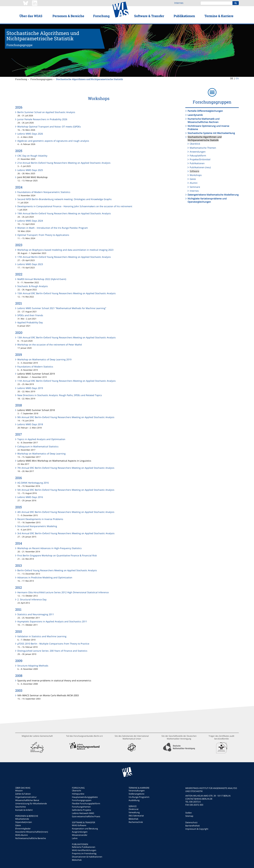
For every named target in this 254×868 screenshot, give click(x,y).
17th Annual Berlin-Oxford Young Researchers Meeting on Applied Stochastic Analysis (64, 257)
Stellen (189, 813)
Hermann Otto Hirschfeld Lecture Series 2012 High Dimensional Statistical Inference (63, 592)
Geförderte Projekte (81, 810)
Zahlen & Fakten (23, 794)
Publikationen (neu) (200, 167)
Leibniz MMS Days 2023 (30, 264)
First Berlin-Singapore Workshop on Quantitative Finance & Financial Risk (57, 555)
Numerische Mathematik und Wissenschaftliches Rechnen (204, 120)
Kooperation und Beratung (85, 829)
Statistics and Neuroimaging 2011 (36, 614)
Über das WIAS (31, 16)
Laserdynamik (195, 115)
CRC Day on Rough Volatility (32, 156)
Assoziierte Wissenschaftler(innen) (32, 832)
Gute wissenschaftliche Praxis (86, 816)
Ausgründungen (80, 832)
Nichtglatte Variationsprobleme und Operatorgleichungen (207, 200)
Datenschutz (191, 822)
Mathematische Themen (203, 148)
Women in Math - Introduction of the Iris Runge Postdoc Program (53, 228)
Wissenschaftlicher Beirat (27, 800)
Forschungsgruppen (41, 79)
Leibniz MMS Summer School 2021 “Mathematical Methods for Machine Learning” (62, 308)
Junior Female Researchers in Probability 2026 (42, 119)
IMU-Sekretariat (136, 816)
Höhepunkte (78, 794)
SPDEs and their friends (30, 315)
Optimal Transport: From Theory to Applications (43, 235)
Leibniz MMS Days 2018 (30, 424)
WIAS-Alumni (21, 835)
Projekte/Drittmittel (200, 159)
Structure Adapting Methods (33, 666)
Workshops (196, 175)
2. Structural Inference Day (32, 599)
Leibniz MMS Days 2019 (30, 388)
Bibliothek (77, 860)
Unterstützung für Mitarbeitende (31, 803)
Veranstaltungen (137, 791)
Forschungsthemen (81, 807)
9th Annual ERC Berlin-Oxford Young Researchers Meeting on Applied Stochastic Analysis (66, 417)
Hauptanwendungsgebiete (85, 797)
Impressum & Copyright (197, 829)
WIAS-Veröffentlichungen (84, 850)
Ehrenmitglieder (23, 829)
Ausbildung (134, 800)
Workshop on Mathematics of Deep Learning (41, 454)
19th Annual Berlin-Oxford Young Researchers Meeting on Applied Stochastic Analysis (64, 213)
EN (237, 78)
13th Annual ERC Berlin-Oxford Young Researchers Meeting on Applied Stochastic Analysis (66, 337)
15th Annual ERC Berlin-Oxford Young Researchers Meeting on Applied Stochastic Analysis (66, 293)
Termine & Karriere (219, 16)
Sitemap (189, 816)
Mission (19, 791)
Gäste (193, 179)
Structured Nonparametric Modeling (37, 526)
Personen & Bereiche (68, 16)
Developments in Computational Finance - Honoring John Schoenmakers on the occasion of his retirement (75, 206)
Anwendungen (198, 152)
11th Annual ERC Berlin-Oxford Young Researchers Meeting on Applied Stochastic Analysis (66, 381)
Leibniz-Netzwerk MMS (83, 813)
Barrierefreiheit (193, 826)
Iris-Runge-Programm (139, 797)
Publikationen (184, 16)
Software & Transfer (149, 16)
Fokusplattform (198, 156)
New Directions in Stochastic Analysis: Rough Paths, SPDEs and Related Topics (60, 395)
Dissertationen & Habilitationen (87, 857)
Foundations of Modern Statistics (35, 367)
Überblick (195, 144)
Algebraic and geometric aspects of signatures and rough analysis (53, 141)
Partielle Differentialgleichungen (205, 111)
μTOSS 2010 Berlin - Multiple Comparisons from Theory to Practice (53, 644)
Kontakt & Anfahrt (24, 810)
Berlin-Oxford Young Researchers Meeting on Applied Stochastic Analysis (57, 570)
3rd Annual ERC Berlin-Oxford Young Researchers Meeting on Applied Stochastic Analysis (66, 533)
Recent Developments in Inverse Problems (40, 519)
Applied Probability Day (30, 322)
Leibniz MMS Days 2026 (30, 134)
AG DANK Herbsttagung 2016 (33, 483)
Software (194, 171)
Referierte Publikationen (84, 847)
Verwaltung (134, 812)
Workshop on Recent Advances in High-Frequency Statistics (49, 548)
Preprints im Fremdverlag (84, 853)
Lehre (75, 838)
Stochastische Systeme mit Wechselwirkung (211, 133)
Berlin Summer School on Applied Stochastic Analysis (46, 112)
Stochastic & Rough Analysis (33, 286)
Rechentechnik (136, 822)
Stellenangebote (136, 794)
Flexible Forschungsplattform (86, 803)
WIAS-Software (79, 825)
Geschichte (20, 807)
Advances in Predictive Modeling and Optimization (45, 577)
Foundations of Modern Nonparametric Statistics (44, 192)
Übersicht (77, 791)
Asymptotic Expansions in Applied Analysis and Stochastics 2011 (52, 621)
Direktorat (134, 809)
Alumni (194, 183)
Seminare (195, 187)
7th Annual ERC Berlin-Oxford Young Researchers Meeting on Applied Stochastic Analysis (66, 468)
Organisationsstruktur (26, 797)
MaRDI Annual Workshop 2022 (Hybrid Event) (42, 279)
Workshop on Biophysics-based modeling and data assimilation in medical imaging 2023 (65, 250)
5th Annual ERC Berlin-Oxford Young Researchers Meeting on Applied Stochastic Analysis (66, 490)
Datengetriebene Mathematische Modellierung (213, 195)
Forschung (101, 16)
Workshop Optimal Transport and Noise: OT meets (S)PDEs (49, 127)
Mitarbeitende (22, 819)
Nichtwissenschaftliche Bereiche (31, 838)
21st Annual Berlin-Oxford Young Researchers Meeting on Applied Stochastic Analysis (64, 163)
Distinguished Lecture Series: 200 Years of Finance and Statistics (52, 651)
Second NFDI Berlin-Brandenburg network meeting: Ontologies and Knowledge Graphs (64, 199)
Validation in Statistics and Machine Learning (42, 636)
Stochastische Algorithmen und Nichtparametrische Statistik (89, 79)
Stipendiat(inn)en (24, 822)
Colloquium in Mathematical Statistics (38, 446)
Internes (179, 3)
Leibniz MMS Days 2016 (30, 497)
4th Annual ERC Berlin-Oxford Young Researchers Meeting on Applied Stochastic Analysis (66, 512)
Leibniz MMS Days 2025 (30, 170)
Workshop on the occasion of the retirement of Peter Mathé (50, 345)
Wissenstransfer (80, 835)
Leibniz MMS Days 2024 (30, 221)
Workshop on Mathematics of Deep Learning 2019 (44, 359)
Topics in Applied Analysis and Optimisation (41, 439)
